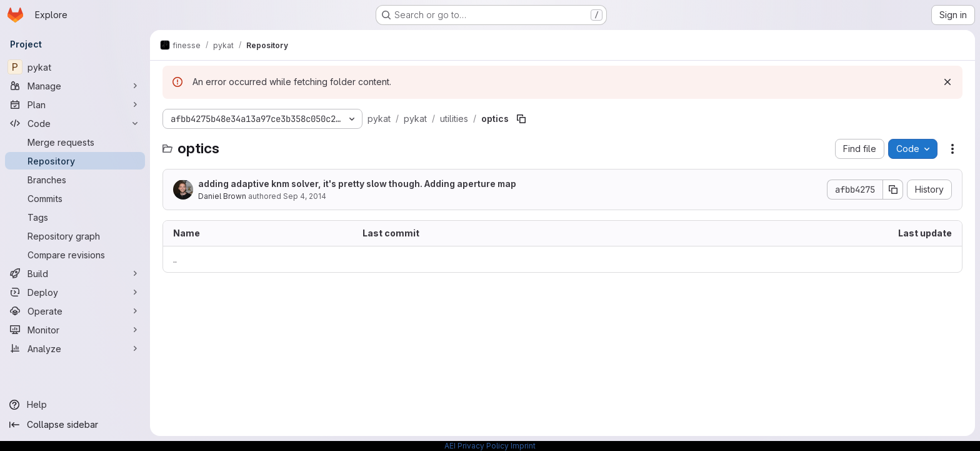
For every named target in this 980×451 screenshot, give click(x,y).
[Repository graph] (75, 236)
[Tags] (75, 217)
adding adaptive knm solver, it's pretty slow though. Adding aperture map (357, 184)
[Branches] (75, 180)
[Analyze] (75, 348)
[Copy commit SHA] (893, 190)
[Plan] (75, 104)
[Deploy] (75, 292)
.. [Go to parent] (175, 259)
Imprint (523, 446)
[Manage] (75, 86)
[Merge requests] (75, 142)
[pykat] (75, 67)
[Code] (75, 123)
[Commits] (75, 198)
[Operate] (75, 311)
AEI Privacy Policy (477, 446)
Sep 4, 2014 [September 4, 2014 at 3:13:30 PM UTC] (305, 196)
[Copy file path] (521, 119)
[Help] (75, 405)
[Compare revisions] (75, 255)
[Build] (75, 273)
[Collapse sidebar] (75, 425)
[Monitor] (75, 330)
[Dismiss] (947, 82)
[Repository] (75, 161)
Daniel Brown (222, 196)
